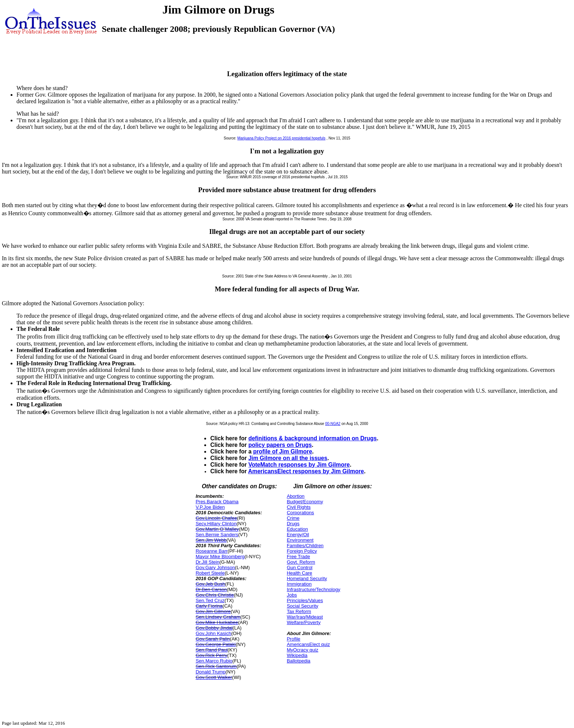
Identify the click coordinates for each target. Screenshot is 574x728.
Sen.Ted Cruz (210, 600)
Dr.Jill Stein (207, 562)
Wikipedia (297, 655)
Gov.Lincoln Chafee (216, 518)
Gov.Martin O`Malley (217, 529)
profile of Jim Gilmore (282, 451)
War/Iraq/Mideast (305, 617)
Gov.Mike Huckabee (217, 622)
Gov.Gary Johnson (215, 568)
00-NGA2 (333, 424)
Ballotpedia (298, 661)
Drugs (293, 524)
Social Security (302, 606)
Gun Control (299, 568)
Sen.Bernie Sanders (217, 535)
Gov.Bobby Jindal (214, 628)
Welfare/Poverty (303, 622)
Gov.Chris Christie (215, 595)
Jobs (292, 595)
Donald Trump (210, 672)
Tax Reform (299, 611)
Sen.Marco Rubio (214, 661)
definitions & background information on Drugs (312, 438)
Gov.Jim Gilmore (213, 611)
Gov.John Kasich (213, 633)
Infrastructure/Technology (313, 589)
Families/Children (305, 546)
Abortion (295, 496)
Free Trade (298, 557)
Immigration (299, 584)
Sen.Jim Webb (211, 540)
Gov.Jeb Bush (210, 584)
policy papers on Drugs (280, 445)
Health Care (299, 573)
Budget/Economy (305, 502)
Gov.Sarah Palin (213, 639)
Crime (293, 518)
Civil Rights (299, 507)
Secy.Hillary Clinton (216, 524)
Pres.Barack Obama (217, 502)
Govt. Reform (301, 562)
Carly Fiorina (209, 606)
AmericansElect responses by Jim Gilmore (306, 471)
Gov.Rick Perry (211, 655)
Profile (293, 639)
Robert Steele (210, 573)
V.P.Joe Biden (210, 507)
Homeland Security (307, 578)
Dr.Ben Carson (211, 589)
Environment (300, 540)
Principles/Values (305, 600)
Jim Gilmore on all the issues (288, 458)
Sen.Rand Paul (211, 650)
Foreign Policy (302, 551)
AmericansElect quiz (308, 644)
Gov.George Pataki (216, 644)
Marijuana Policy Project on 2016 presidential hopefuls (281, 138)
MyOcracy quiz (302, 650)
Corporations (300, 513)
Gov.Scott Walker (214, 677)
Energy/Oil (298, 535)
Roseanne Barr (211, 551)
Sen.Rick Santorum (216, 666)
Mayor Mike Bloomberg (220, 557)
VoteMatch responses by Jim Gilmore (299, 465)
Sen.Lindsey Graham (218, 617)
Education (297, 529)
